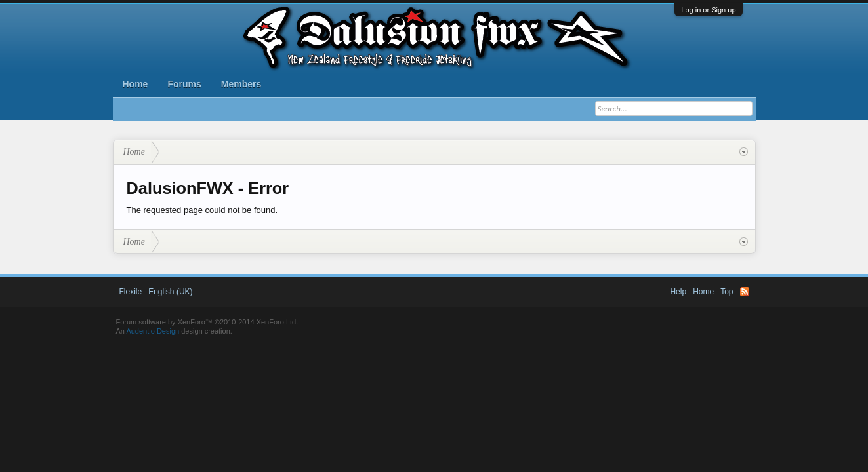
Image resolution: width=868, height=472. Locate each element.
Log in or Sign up (708, 10)
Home (135, 84)
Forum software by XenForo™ (207, 322)
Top (727, 292)
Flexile (131, 292)
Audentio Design (153, 331)
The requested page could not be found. (202, 210)
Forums (184, 84)
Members (241, 84)
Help (678, 292)
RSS (745, 292)
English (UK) (170, 292)
